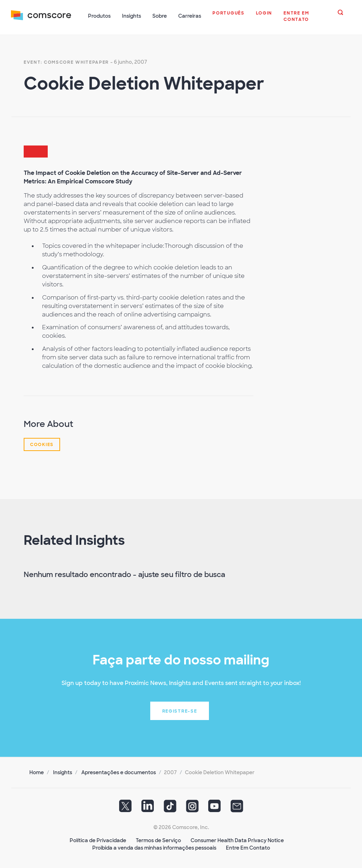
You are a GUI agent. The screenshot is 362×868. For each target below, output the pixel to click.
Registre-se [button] (180, 710)
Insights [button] (132, 16)
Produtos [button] (100, 16)
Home (37, 772)
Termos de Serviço (158, 840)
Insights (63, 772)
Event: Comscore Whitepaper (66, 62)
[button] (229, 17)
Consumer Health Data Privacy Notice (237, 840)
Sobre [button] (160, 16)
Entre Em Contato (248, 847)
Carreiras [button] (190, 16)
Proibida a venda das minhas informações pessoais (154, 847)
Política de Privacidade (98, 840)
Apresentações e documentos (119, 772)
